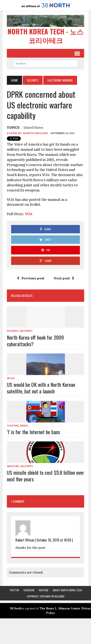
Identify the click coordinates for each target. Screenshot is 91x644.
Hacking (13, 331)
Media (24, 425)
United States (33, 127)
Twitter (14, 590)
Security (33, 80)
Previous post (31, 278)
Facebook (29, 590)
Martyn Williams (35, 133)
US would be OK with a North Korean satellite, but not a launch (41, 388)
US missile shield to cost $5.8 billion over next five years (45, 475)
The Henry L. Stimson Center (60, 608)
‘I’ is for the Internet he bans (33, 432)
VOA (29, 214)
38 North (16, 608)
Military (13, 466)
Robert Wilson (25, 540)
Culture (13, 425)
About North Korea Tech (67, 590)
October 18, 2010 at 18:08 (54, 540)
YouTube (44, 590)
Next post (64, 278)
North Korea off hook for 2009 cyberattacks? (35, 340)
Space (11, 378)
